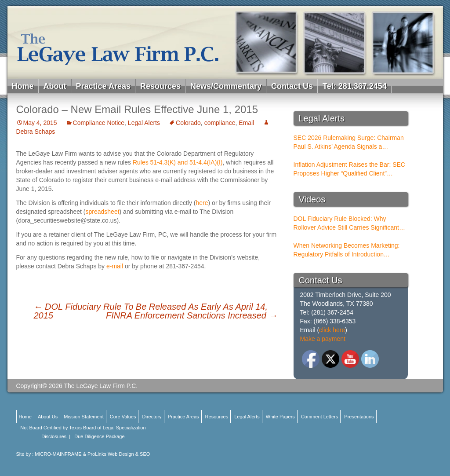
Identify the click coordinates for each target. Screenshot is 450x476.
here (202, 203)
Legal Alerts (144, 123)
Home (23, 86)
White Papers (280, 417)
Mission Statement (83, 417)
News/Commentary (226, 86)
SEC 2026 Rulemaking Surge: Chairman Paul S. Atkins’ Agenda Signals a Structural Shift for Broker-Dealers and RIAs (349, 143)
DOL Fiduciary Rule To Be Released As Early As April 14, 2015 (151, 311)
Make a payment (323, 339)
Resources (160, 86)
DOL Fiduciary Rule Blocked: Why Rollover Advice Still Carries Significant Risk (346, 223)
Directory (152, 417)
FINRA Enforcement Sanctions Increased (192, 315)
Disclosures (54, 436)
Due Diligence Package (99, 436)
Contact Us (292, 86)
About (55, 86)
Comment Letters (319, 417)
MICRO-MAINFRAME (58, 454)
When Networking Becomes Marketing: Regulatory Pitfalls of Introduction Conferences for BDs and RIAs (347, 250)
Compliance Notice (99, 123)
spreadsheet (103, 212)
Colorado (188, 123)
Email (246, 123)
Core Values (123, 417)
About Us (48, 417)
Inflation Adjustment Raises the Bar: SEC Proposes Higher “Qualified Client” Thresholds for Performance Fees (349, 169)
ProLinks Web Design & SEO (119, 454)
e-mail (115, 266)
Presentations (359, 417)
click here (332, 330)
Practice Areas (103, 86)
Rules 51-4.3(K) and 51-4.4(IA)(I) (178, 162)
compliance (220, 123)
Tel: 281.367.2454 (355, 86)
